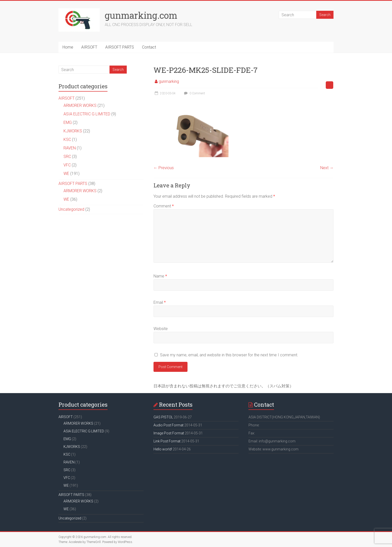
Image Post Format (169, 433)
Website (161, 329)
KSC (67, 140)
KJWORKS (73, 131)
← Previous (164, 168)
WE (66, 174)
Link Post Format (167, 441)
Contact (149, 47)
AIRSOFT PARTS (120, 47)
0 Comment (194, 93)
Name (160, 276)
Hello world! (163, 449)
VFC (67, 165)
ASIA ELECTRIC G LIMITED (87, 114)
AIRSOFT (89, 47)
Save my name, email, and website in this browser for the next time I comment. (229, 355)
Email (160, 302)
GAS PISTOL (163, 417)
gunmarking (169, 81)
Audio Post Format (168, 425)
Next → (327, 168)
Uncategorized (71, 209)
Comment (164, 206)
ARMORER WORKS (80, 105)
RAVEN (70, 148)
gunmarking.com (141, 15)
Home (68, 47)
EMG (68, 122)
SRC (67, 157)
